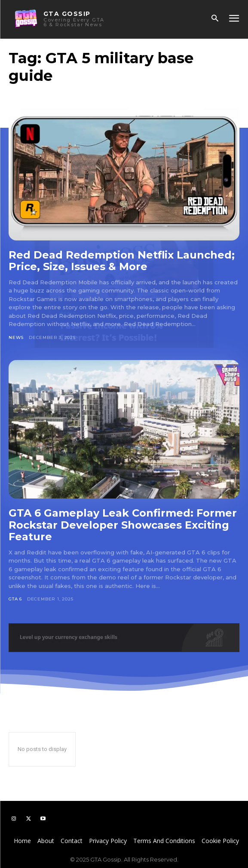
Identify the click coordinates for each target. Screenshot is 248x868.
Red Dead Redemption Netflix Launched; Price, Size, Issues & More (122, 261)
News (16, 337)
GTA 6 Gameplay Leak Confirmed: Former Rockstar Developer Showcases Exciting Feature (123, 525)
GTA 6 (15, 599)
